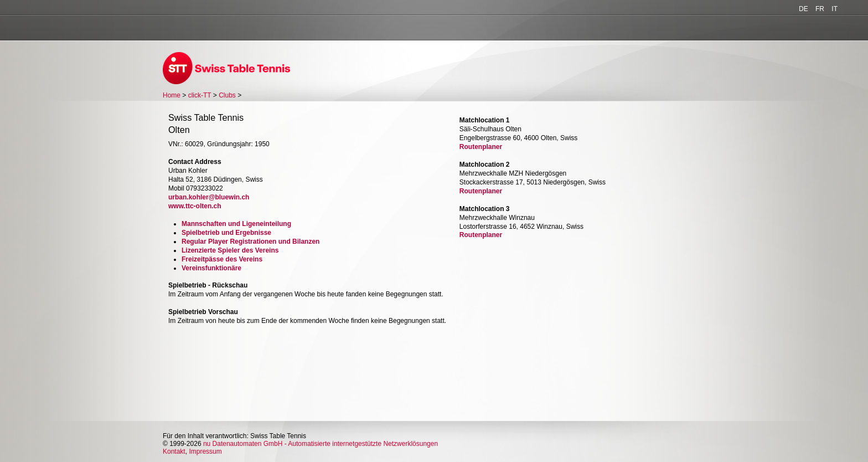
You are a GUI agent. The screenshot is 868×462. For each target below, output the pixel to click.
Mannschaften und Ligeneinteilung (236, 224)
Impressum (205, 451)
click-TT (200, 95)
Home (172, 95)
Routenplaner (481, 147)
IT (835, 9)
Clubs (227, 95)
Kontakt (174, 451)
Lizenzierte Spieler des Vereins (230, 250)
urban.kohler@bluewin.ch (209, 197)
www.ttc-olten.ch (195, 206)
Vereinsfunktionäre (211, 268)
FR (820, 9)
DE (804, 9)
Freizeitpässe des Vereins (222, 259)
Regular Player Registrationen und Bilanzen (250, 242)
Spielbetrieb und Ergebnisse (226, 233)
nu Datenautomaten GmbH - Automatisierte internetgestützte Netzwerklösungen (321, 444)
